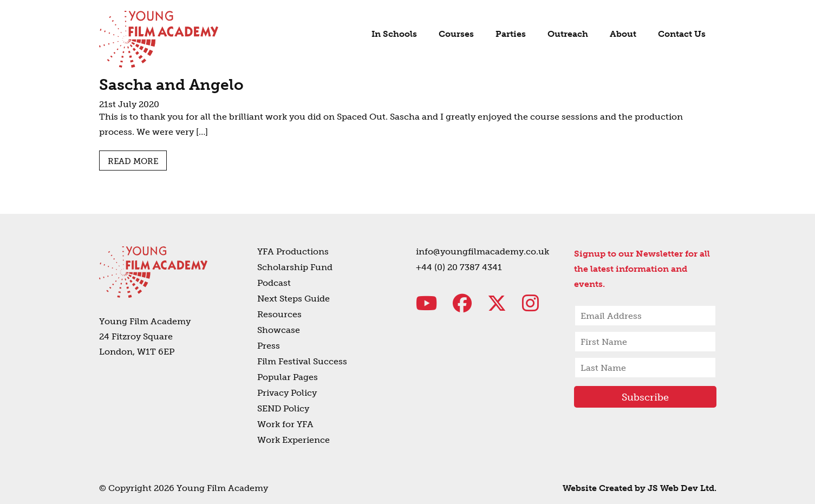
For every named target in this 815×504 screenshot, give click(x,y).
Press (269, 346)
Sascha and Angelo (171, 85)
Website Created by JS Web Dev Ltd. (640, 488)
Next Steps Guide (294, 299)
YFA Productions (293, 251)
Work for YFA (285, 424)
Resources (279, 314)
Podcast (274, 283)
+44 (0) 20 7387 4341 (459, 267)
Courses (456, 34)
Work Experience (294, 440)
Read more (133, 161)
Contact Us (682, 34)
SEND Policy (283, 408)
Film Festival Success (302, 361)
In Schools (394, 34)
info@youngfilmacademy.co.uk (483, 251)
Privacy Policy (287, 393)
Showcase (279, 330)
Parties (511, 34)
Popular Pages (288, 377)
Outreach (568, 34)
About (623, 34)
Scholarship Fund (295, 267)
